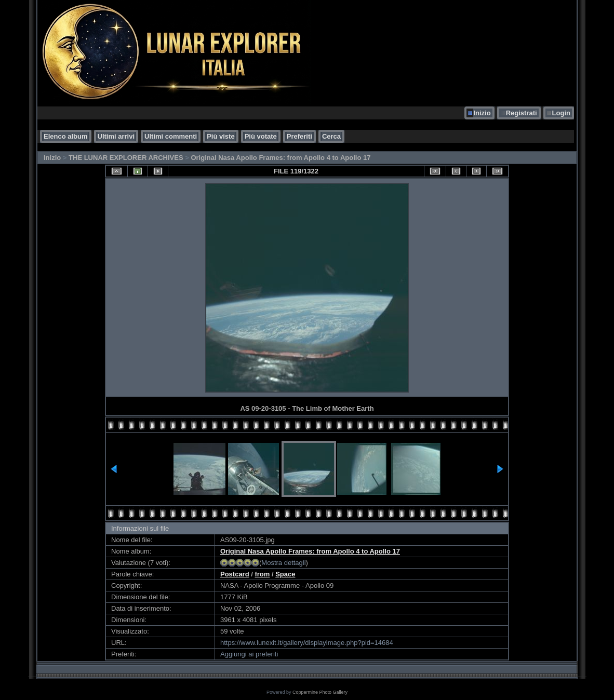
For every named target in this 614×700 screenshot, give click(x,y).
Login (561, 113)
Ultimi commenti (171, 136)
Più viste (221, 136)
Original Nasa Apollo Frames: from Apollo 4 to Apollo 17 (281, 158)
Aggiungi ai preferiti (249, 654)
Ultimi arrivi (116, 136)
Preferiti (299, 136)
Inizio (482, 113)
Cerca (331, 136)
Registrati (522, 113)
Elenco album (66, 136)
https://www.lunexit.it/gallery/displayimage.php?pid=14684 (307, 643)
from (262, 574)
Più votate (261, 136)
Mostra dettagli (283, 563)
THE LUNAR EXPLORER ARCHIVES (126, 158)
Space (285, 574)
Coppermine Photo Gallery (320, 692)
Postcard (235, 574)
